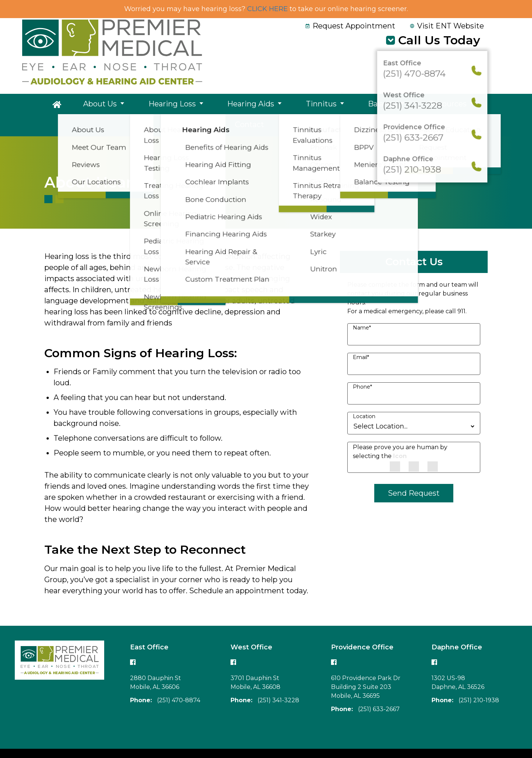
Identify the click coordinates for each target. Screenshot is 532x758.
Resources (386, 105)
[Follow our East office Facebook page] (133, 641)
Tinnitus (282, 105)
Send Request (414, 473)
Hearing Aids (223, 105)
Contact (439, 105)
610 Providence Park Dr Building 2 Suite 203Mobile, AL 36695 (366, 667)
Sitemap (492, 742)
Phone (362, 366)
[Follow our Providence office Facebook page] (334, 641)
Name (362, 307)
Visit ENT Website (447, 26)
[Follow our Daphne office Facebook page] (434, 641)
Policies (420, 742)
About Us (95, 105)
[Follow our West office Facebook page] (233, 641)
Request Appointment (350, 26)
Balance (332, 105)
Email (361, 337)
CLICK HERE (267, 9)
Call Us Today (439, 40)
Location (364, 396)
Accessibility (455, 742)
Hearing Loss (156, 105)
